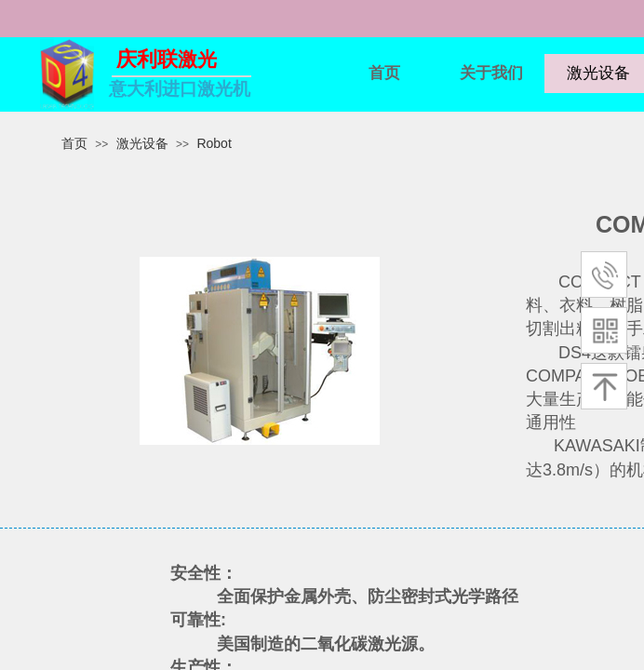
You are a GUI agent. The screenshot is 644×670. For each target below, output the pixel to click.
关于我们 (491, 73)
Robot (214, 143)
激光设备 (142, 143)
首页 (384, 73)
